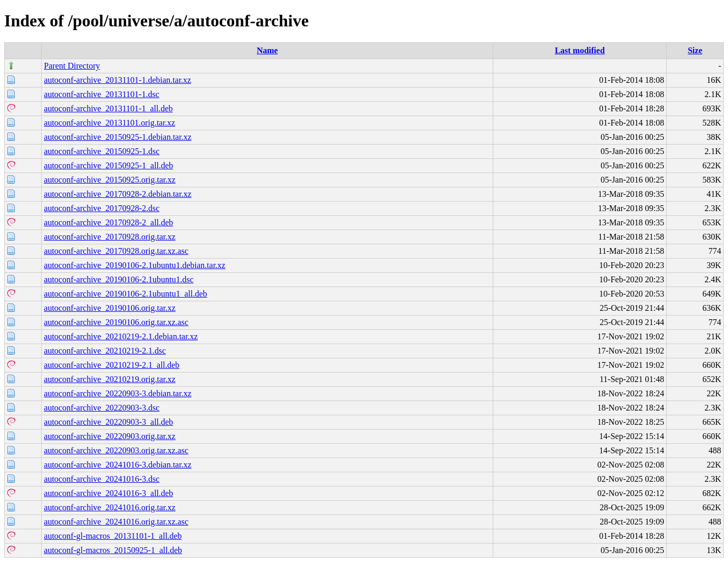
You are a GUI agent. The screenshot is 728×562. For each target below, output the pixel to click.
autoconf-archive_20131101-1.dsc (101, 94)
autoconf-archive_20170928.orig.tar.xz (109, 237)
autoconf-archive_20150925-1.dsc (102, 151)
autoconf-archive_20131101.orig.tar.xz (109, 123)
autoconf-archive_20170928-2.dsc (102, 208)
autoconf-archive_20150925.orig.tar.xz (109, 180)
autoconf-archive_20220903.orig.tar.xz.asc (116, 450)
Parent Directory (72, 66)
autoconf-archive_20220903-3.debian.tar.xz (117, 393)
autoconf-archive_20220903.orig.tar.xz (109, 436)
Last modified (580, 50)
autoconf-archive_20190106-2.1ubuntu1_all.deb (125, 294)
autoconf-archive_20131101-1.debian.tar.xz (117, 80)
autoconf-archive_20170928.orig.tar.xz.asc (116, 251)
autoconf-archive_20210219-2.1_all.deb (112, 365)
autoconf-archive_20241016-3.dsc (102, 479)
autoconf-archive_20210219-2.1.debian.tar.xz (121, 336)
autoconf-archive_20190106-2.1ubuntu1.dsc (118, 279)
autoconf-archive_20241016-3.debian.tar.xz (117, 465)
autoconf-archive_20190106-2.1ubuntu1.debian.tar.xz (135, 265)
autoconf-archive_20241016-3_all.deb (108, 493)
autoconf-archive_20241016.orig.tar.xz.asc (116, 522)
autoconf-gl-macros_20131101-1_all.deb (113, 536)
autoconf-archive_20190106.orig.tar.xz (109, 308)
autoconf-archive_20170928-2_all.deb (108, 222)
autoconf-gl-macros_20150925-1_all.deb (113, 550)
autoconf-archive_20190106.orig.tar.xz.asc (116, 322)
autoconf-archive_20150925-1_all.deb (108, 165)
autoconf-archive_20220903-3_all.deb (108, 422)
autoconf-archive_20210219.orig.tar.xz (109, 379)
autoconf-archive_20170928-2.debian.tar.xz (117, 194)
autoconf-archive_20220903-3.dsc (102, 408)
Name (267, 50)
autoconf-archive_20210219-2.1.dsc (105, 351)
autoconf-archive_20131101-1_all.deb (108, 108)
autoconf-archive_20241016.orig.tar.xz (109, 507)
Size (695, 50)
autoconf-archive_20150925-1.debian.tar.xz (117, 137)
